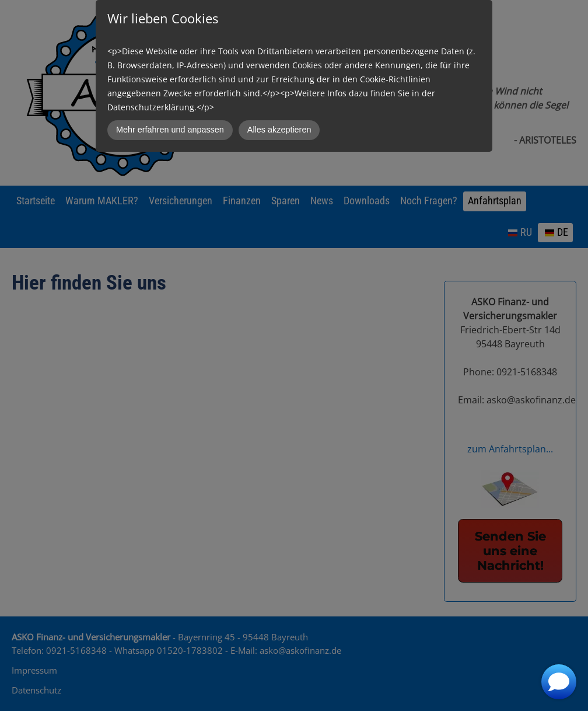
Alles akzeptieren (279, 130)
